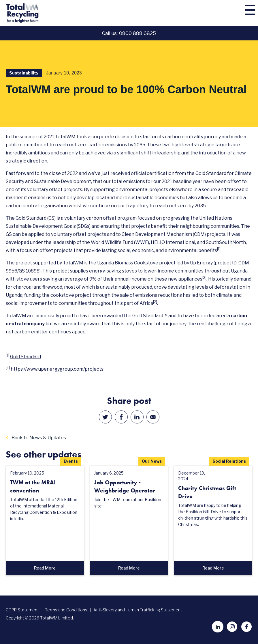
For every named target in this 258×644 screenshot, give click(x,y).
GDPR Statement (22, 610)
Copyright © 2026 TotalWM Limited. (40, 618)
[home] (36, 13)
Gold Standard (26, 357)
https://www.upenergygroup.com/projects (57, 369)
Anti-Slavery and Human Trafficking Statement (138, 610)
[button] (246, 13)
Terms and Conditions (66, 610)
